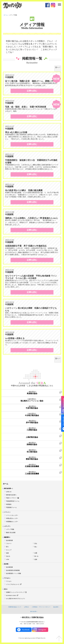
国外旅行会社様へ (11, 495)
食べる (36, 556)
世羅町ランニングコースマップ (16, 592)
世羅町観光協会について (15, 607)
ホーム (6, 15)
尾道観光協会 (32, 393)
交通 (36, 553)
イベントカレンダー (12, 515)
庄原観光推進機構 (32, 466)
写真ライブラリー (13, 498)
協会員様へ (56, 607)
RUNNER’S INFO (12, 596)
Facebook (26, 630)
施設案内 (7, 537)
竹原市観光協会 (32, 407)
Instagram (42, 630)
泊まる (8, 556)
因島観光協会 (32, 444)
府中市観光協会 (32, 422)
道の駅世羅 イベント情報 (14, 573)
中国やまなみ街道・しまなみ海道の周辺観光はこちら (32, 386)
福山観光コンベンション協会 (32, 400)
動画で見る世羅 (11, 533)
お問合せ (27, 607)
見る (36, 544)
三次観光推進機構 (32, 473)
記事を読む (32, 91)
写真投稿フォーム (11, 507)
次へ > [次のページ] (58, 67)
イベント (7, 512)
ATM (8, 559)
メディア (7, 526)
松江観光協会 (32, 451)
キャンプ (9, 550)
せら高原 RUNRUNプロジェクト (16, 599)
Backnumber (32, 63)
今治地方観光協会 (32, 415)
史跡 (36, 559)
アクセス (7, 578)
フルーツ (9, 544)
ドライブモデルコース (14, 584)
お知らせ (9, 492)
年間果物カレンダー (12, 522)
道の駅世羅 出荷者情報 (13, 570)
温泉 (7, 553)
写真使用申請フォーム (13, 501)
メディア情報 (32, 25)
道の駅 (6, 564)
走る (5, 589)
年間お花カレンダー (12, 518)
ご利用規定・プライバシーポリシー (41, 607)
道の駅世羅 (9, 540)
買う (7, 547)
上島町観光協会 (32, 436)
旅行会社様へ (8, 488)
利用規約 (9, 504)
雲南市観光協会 (32, 458)
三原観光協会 (32, 429)
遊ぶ (36, 547)
